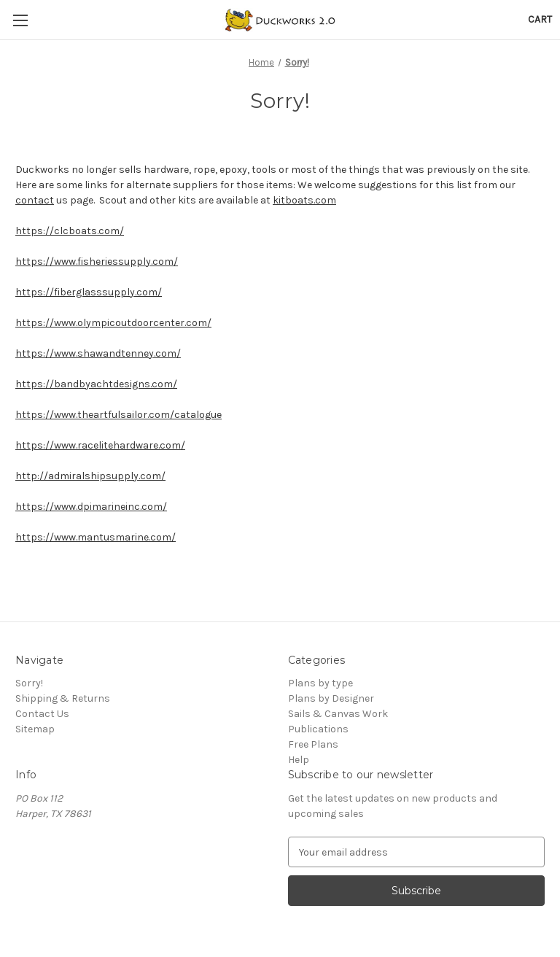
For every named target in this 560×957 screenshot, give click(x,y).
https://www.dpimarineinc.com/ (91, 507)
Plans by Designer (331, 698)
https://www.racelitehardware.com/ (100, 445)
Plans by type (320, 683)
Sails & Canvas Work (338, 714)
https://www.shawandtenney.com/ (98, 353)
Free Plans (313, 744)
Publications (318, 729)
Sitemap (35, 729)
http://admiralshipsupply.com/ (90, 476)
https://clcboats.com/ (70, 231)
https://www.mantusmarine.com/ (96, 537)
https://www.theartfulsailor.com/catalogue (118, 415)
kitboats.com (304, 200)
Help (299, 760)
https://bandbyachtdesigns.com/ (96, 384)
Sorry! (29, 683)
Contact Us (42, 714)
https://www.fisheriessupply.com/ (97, 261)
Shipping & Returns (63, 698)
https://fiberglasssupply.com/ (89, 292)
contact (35, 200)
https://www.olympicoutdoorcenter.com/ (113, 323)
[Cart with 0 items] (540, 19)
